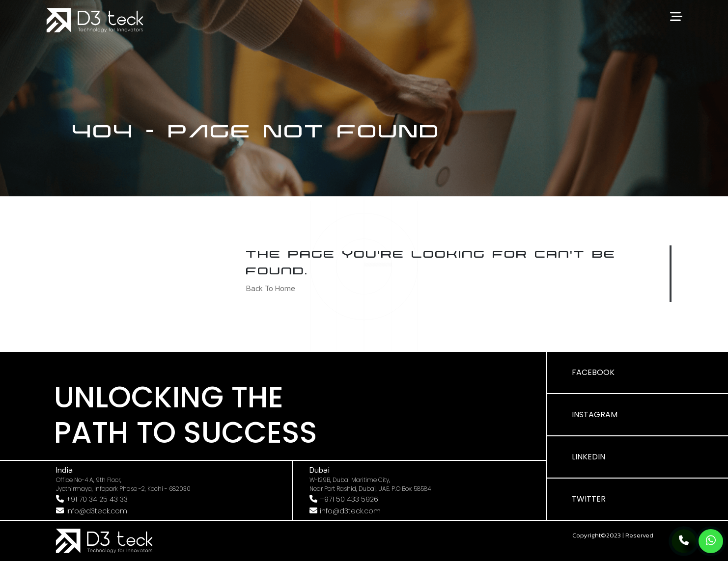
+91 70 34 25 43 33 (97, 499)
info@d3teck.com (97, 511)
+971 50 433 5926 (349, 499)
